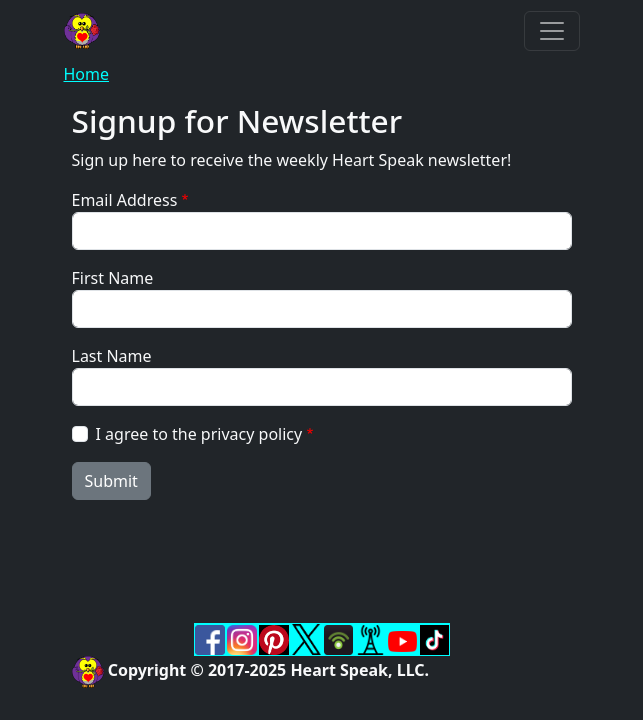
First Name (113, 278)
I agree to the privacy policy (199, 434)
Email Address (125, 200)
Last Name (112, 356)
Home (87, 74)
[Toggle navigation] (552, 31)
